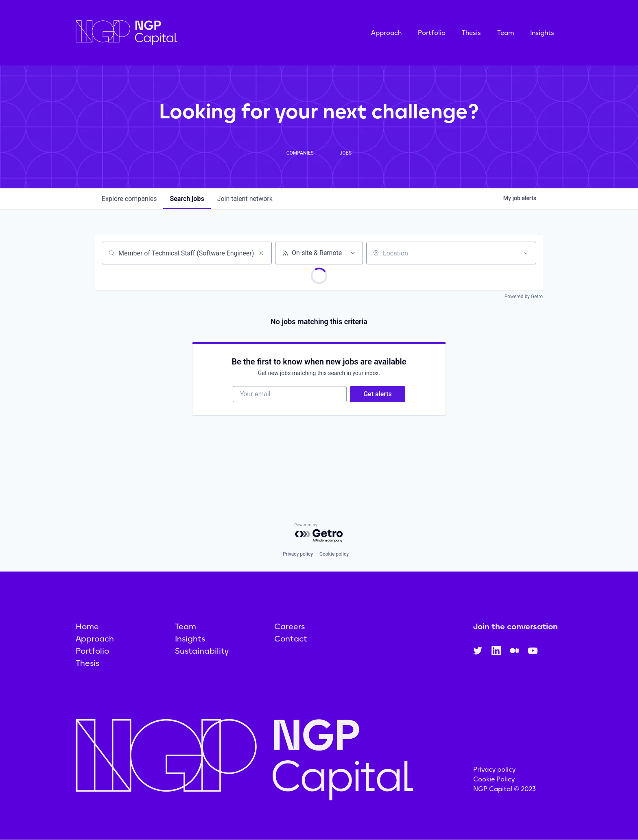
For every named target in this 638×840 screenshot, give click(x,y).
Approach (386, 33)
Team (506, 33)
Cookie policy (334, 554)
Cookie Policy (494, 779)
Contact (291, 639)
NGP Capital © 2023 (505, 789)
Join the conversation (516, 626)
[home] (167, 33)
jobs (187, 199)
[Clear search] (261, 253)
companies (129, 199)
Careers (290, 626)
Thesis (471, 33)
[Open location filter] (526, 253)
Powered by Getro (524, 297)
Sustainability (202, 651)
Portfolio (432, 33)
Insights (542, 33)
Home (87, 626)
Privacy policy (298, 554)
